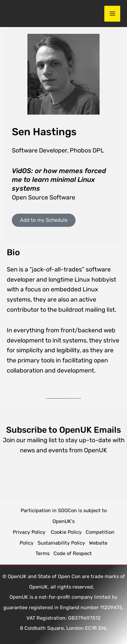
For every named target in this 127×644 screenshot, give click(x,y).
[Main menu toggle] (112, 14)
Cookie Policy (66, 532)
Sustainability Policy (61, 543)
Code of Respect (73, 553)
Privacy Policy (30, 532)
